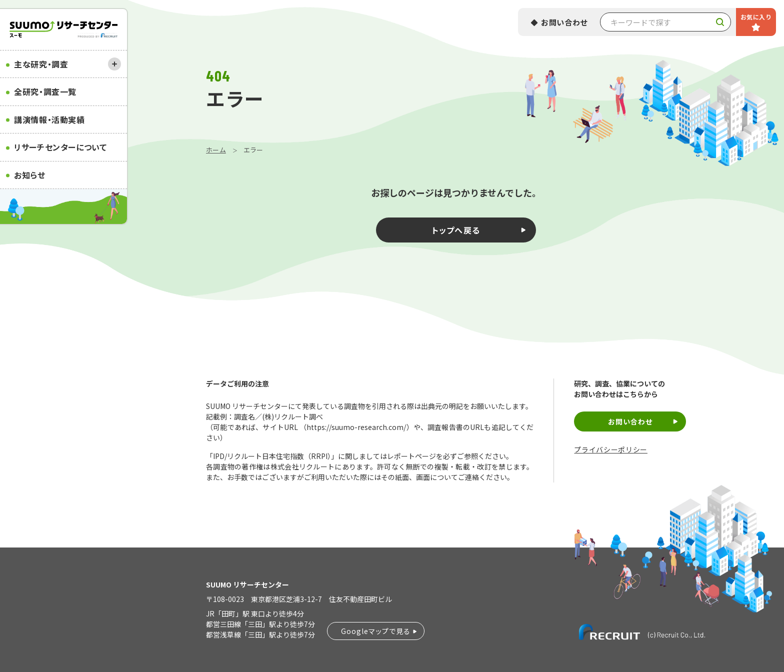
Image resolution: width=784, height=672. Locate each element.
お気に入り (756, 17)
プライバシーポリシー (610, 450)
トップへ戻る (456, 230)
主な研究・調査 (41, 64)
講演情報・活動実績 (49, 119)
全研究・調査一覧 (45, 91)
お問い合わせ (564, 22)
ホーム (216, 150)
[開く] (114, 64)
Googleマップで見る (376, 631)
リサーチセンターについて (60, 147)
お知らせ (30, 175)
